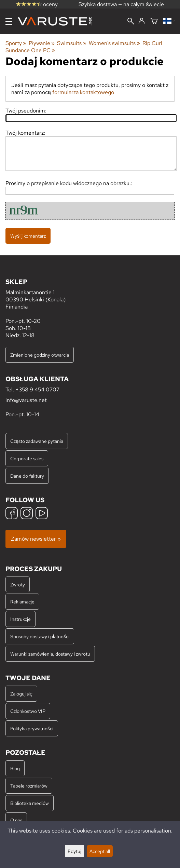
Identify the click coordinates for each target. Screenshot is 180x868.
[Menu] (9, 21)
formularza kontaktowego (83, 92)
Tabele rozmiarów (29, 786)
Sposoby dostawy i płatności (40, 636)
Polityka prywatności (32, 728)
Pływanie (42, 43)
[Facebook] (12, 514)
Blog (15, 768)
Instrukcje (20, 619)
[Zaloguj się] (142, 21)
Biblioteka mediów (30, 803)
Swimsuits (72, 43)
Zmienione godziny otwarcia (40, 355)
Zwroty (18, 585)
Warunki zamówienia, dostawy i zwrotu (50, 654)
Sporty (16, 43)
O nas (16, 820)
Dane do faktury (27, 476)
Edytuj (74, 851)
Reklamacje (22, 602)
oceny (37, 4)
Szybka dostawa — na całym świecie (121, 4)
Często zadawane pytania (37, 441)
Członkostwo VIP (28, 711)
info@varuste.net (26, 400)
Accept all (100, 851)
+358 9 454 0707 (37, 390)
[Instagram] (27, 514)
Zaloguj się (21, 694)
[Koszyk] (154, 21)
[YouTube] (42, 514)
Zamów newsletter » (36, 539)
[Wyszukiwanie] (131, 22)
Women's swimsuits (114, 43)
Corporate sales (27, 458)
